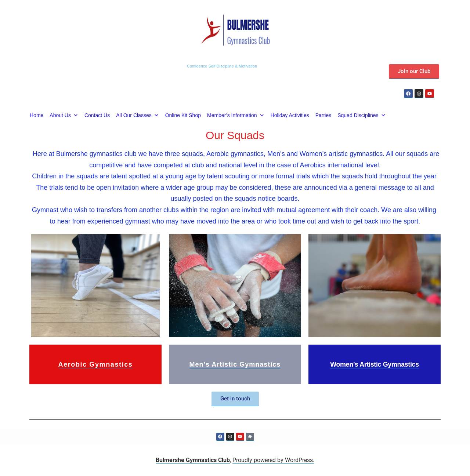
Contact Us (97, 115)
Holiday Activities (290, 115)
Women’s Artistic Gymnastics (375, 364)
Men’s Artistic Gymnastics (235, 364)
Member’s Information (236, 115)
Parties (323, 115)
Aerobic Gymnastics (96, 364)
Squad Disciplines (361, 115)
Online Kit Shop (183, 115)
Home (37, 115)
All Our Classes (137, 115)
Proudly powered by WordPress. (273, 460)
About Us (64, 115)
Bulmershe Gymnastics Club (193, 460)
